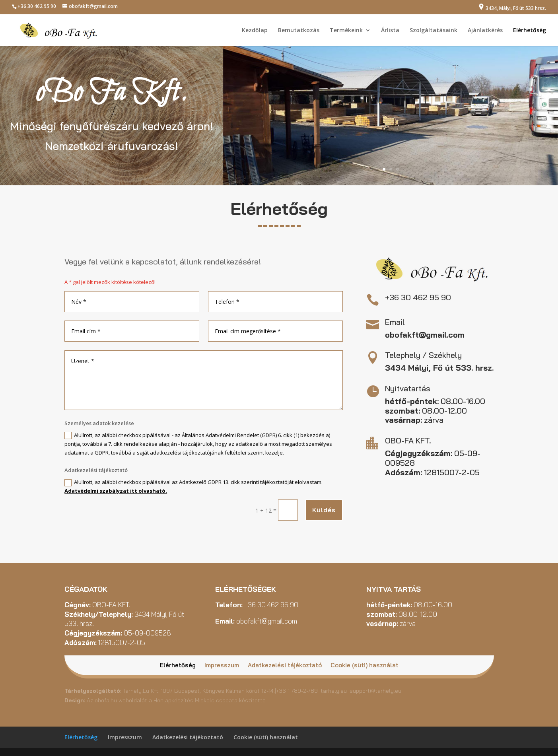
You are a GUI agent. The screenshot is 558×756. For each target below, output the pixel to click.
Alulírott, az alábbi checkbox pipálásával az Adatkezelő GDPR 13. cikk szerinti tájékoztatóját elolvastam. (193, 486)
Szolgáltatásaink (434, 31)
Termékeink (346, 31)
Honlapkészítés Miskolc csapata (195, 700)
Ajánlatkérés (485, 31)
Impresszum (222, 666)
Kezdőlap (255, 31)
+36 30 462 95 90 (37, 6)
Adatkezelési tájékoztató (285, 666)
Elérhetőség (530, 31)
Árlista (390, 31)
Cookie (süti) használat (365, 666)
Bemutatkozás (299, 31)
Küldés (324, 510)
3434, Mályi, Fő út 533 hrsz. (512, 8)
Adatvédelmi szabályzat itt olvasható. (116, 491)
